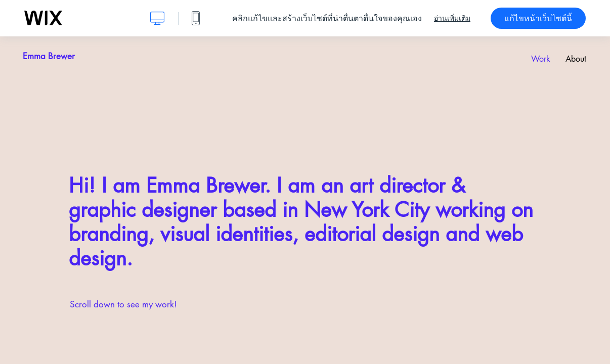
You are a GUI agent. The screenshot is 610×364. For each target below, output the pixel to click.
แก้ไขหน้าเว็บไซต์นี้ (538, 18)
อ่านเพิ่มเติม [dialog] (452, 18)
